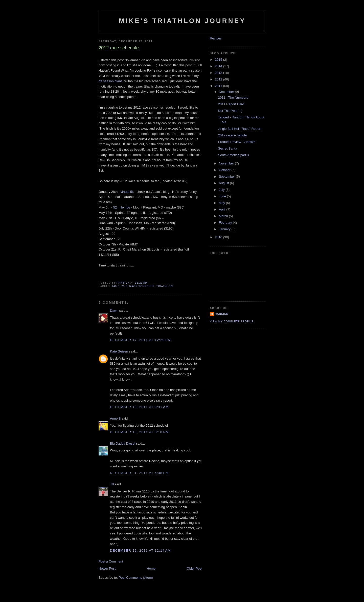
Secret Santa (227, 148)
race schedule (142, 286)
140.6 (116, 286)
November (227, 163)
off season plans (110, 81)
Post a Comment (111, 561)
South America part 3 (233, 155)
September (227, 177)
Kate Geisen (119, 351)
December (227, 92)
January (225, 229)
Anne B (115, 418)
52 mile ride (122, 207)
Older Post (195, 568)
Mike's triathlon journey (182, 21)
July (222, 190)
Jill (112, 484)
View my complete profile (232, 321)
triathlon (165, 286)
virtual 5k (127, 192)
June (223, 196)
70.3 (124, 286)
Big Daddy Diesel (123, 443)
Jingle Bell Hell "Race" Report (240, 129)
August (224, 183)
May (222, 203)
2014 (219, 66)
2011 (219, 86)
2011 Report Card (231, 104)
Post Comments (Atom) (136, 578)
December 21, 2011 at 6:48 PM (139, 473)
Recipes (216, 38)
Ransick (222, 314)
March (224, 216)
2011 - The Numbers (233, 98)
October (225, 170)
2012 (219, 79)
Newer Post (107, 568)
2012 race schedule (232, 135)
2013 (219, 73)
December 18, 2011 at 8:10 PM (139, 432)
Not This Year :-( (230, 111)
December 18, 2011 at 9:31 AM (139, 407)
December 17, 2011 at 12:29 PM (140, 340)
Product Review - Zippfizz (236, 142)
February (226, 223)
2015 (219, 60)
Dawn (114, 311)
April (223, 209)
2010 (219, 237)
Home (151, 568)
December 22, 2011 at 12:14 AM (140, 551)
